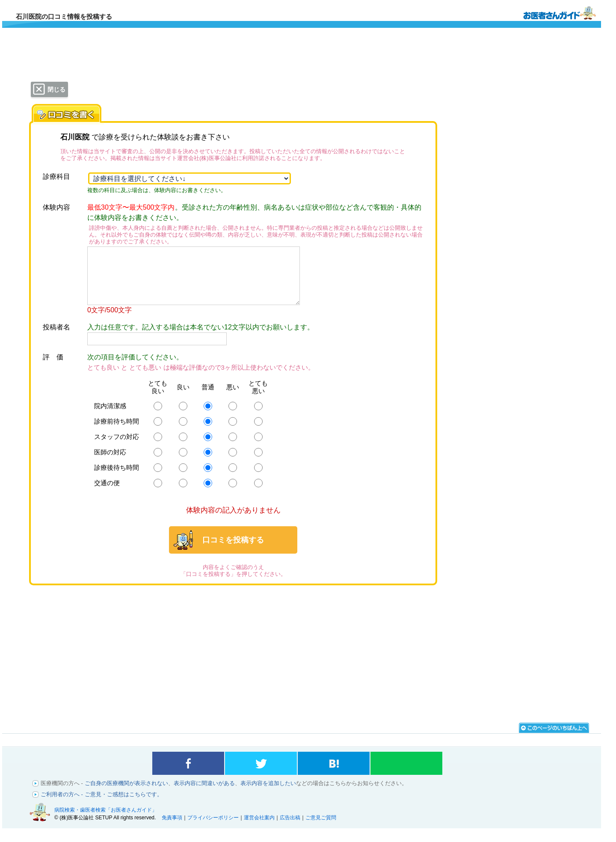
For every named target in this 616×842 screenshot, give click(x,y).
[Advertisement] (233, 662)
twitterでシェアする (261, 775)
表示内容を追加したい (268, 795)
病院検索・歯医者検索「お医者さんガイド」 (106, 821)
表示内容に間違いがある (204, 795)
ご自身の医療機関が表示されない (126, 795)
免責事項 (172, 829)
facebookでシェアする (188, 775)
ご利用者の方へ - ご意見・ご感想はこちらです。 (102, 806)
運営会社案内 (259, 829)
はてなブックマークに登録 (334, 775)
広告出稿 (290, 829)
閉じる (56, 89)
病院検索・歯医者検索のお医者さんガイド (560, 12)
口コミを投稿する (233, 551)
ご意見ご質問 (321, 829)
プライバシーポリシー (213, 829)
